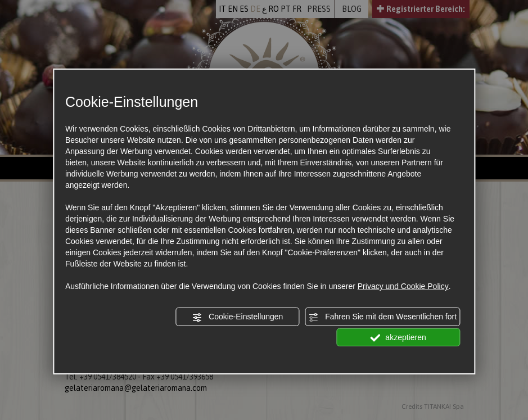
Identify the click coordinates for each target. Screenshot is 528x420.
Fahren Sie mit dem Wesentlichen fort (382, 317)
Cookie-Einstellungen (237, 317)
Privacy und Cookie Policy (403, 286)
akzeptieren (398, 337)
